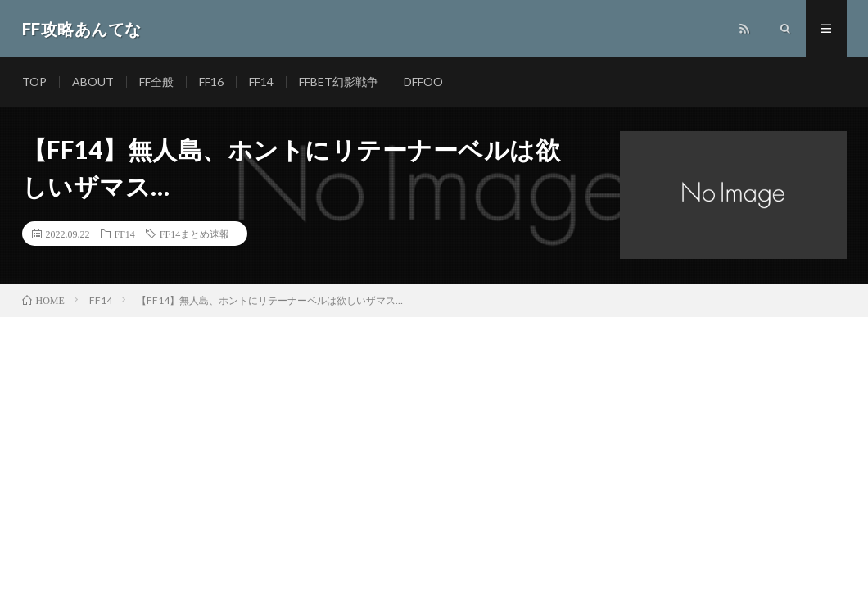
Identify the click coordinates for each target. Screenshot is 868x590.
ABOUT (93, 82)
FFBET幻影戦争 (339, 82)
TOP (34, 82)
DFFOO (423, 82)
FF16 (211, 82)
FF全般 (156, 82)
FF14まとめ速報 (194, 234)
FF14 (261, 82)
